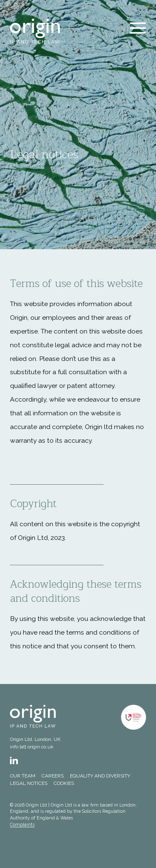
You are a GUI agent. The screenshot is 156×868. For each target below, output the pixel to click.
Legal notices (29, 783)
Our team (23, 776)
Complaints (22, 824)
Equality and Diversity (100, 776)
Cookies (64, 783)
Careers (53, 776)
